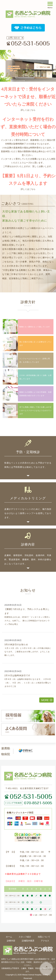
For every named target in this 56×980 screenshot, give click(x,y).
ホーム (9, 937)
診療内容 (11, 941)
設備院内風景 (28, 941)
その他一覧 (46, 700)
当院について (44, 937)
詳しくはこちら (28, 110)
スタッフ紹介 (25, 937)
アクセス (45, 941)
